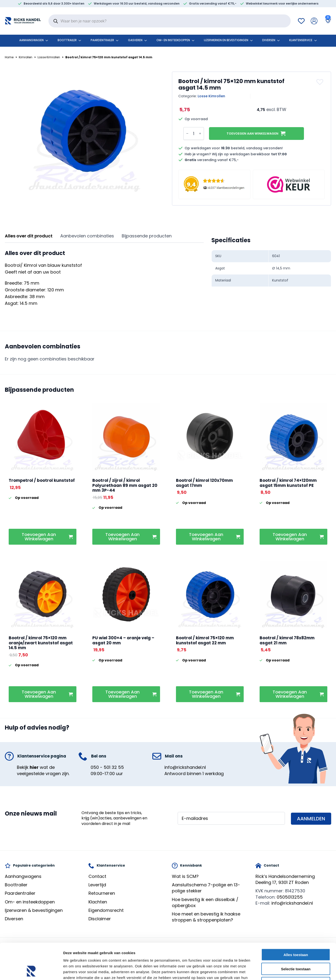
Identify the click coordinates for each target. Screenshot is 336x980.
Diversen (269, 40)
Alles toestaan (296, 921)
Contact (97, 876)
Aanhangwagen (31, 40)
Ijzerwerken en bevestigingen (226, 40)
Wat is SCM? (185, 876)
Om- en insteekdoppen (173, 40)
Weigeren (296, 949)
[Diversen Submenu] (280, 40)
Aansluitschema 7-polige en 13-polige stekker (206, 888)
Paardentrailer (102, 40)
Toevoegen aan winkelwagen (252, 134)
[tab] (29, 236)
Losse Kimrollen (49, 57)
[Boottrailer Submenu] (81, 40)
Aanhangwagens (23, 876)
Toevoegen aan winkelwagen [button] (39, 537)
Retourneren (102, 893)
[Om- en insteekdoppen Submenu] (195, 40)
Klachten (98, 902)
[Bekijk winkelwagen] (327, 21)
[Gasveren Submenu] (147, 40)
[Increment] (200, 134)
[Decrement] (187, 134)
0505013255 (290, 897)
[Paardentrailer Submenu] (119, 40)
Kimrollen (26, 57)
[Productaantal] (194, 134)
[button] (320, 82)
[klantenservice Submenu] (317, 40)
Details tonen (260, 970)
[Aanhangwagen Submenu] (48, 40)
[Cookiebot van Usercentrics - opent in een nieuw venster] (31, 971)
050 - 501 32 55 (107, 767)
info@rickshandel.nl (185, 767)
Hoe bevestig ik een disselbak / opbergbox (205, 902)
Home (9, 57)
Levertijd (97, 885)
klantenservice (301, 40)
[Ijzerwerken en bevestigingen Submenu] (253, 40)
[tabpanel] (104, 278)
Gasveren (135, 40)
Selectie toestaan (296, 935)
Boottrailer (67, 40)
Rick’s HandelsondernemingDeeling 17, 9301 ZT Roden (285, 879)
